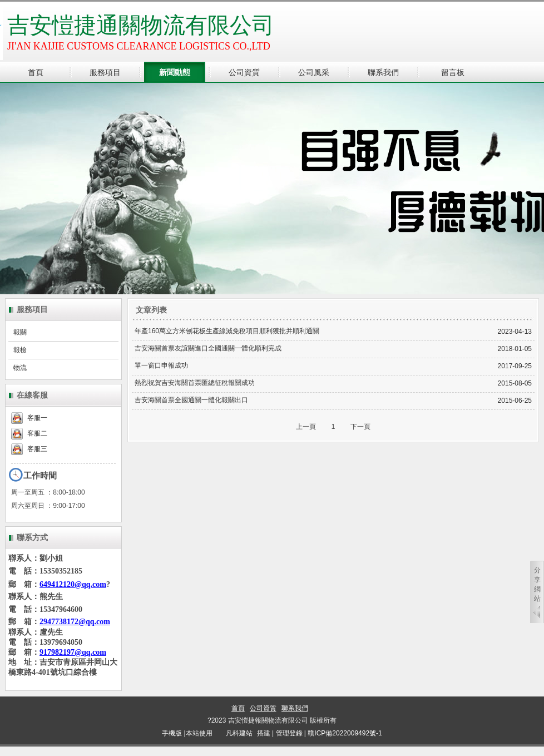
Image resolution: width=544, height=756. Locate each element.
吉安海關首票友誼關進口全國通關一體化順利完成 (208, 348)
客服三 (29, 449)
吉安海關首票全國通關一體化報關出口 (191, 400)
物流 (20, 368)
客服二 (29, 433)
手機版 (172, 733)
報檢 (20, 350)
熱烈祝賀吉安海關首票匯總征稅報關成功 (195, 383)
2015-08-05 (515, 383)
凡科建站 (233, 733)
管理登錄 (289, 733)
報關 (20, 332)
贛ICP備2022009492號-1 (345, 733)
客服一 (29, 418)
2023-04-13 (515, 332)
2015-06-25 (515, 401)
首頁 (238, 708)
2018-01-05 (515, 349)
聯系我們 (295, 708)
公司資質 (263, 708)
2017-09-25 (515, 366)
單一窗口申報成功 (161, 365)
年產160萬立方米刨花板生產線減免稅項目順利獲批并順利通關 (227, 331)
